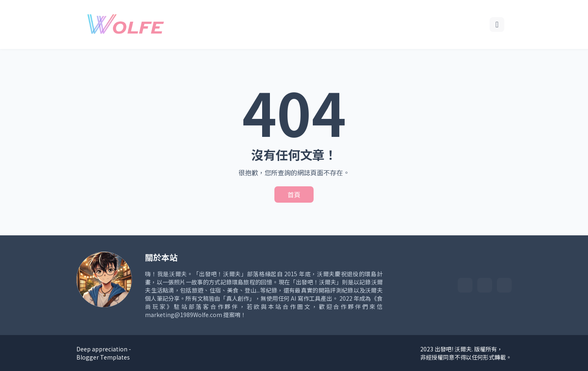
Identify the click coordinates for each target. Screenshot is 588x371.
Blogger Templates (103, 357)
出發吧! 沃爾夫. (454, 349)
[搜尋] (497, 25)
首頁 (294, 194)
